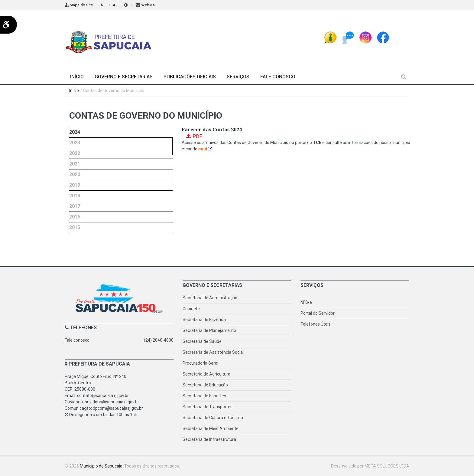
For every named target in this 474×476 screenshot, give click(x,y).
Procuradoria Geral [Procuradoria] (200, 363)
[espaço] (401, 35)
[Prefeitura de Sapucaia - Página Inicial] (109, 40)
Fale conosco (77, 340)
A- (115, 5)
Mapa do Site (79, 5)
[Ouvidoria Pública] (348, 35)
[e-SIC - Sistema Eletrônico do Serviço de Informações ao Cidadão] (330, 35)
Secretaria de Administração (210, 298)
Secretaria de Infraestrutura (209, 439)
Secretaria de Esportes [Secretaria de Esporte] (204, 396)
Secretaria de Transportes (208, 407)
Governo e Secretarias (124, 77)
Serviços (238, 77)
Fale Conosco (278, 77)
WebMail (149, 5)
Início (74, 90)
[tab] (121, 132)
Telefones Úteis (315, 324)
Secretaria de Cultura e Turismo (213, 418)
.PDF (197, 136)
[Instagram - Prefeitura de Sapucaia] (365, 35)
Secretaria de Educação (205, 385)
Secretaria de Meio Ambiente (211, 428)
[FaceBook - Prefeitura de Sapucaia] (383, 35)
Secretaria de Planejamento (209, 330)
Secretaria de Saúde (202, 341)
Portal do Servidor (318, 313)
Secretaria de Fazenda (204, 320)
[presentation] (121, 132)
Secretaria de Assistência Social (213, 352)
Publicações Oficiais (190, 77)
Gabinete (191, 309)
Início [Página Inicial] (77, 77)
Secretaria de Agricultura (206, 374)
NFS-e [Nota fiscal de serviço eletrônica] (306, 302)
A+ (103, 5)
